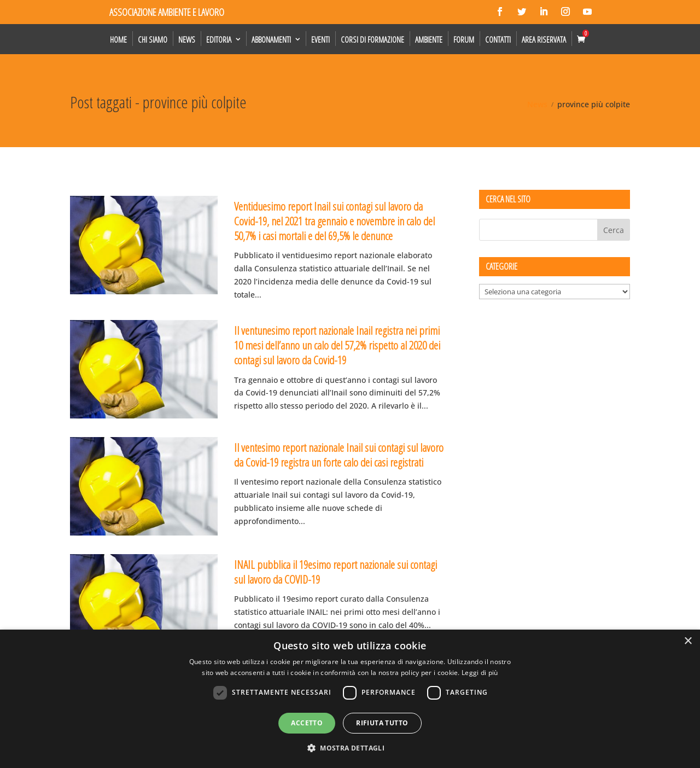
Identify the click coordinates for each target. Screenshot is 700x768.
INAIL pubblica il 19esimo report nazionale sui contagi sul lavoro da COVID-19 (336, 572)
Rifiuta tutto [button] (382, 723)
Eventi (320, 39)
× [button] (688, 641)
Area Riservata (544, 39)
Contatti (498, 39)
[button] (350, 748)
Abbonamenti (271, 39)
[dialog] (350, 699)
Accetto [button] (307, 723)
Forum (464, 39)
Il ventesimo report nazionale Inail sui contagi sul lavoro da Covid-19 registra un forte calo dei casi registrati (339, 455)
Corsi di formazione (372, 39)
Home (118, 39)
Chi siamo (153, 39)
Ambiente (429, 39)
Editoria (219, 39)
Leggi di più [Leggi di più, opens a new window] (480, 673)
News (187, 39)
